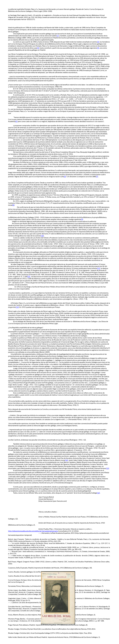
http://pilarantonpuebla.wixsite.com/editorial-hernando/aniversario (33, 531)
